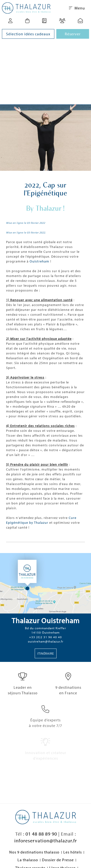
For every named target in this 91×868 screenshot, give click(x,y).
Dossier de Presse (58, 860)
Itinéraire (46, 653)
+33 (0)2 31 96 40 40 (45, 637)
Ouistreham (39, 261)
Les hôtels (73, 852)
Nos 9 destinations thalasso (34, 852)
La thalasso (28, 860)
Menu (77, 8)
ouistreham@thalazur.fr (46, 641)
